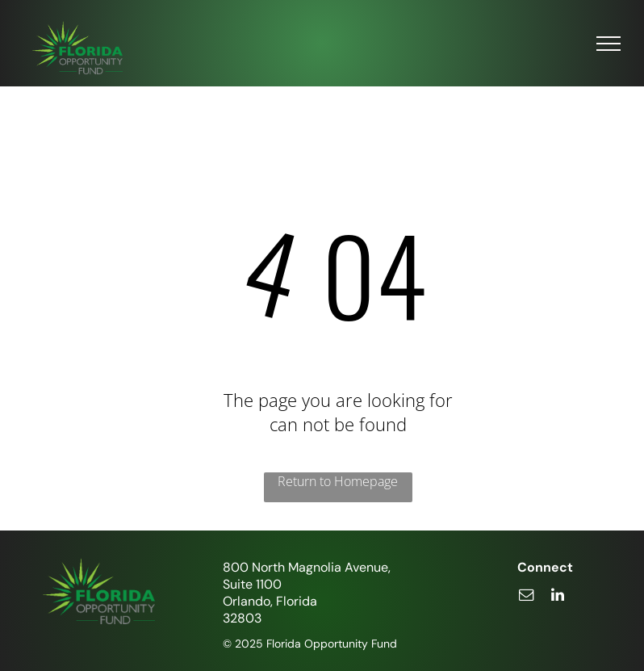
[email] (526, 597)
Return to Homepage (338, 481)
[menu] (608, 44)
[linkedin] (558, 597)
